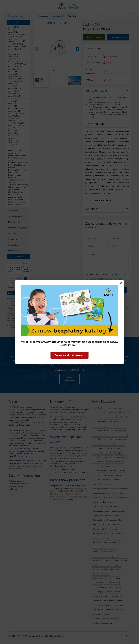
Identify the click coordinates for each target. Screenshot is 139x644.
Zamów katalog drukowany (69, 355)
